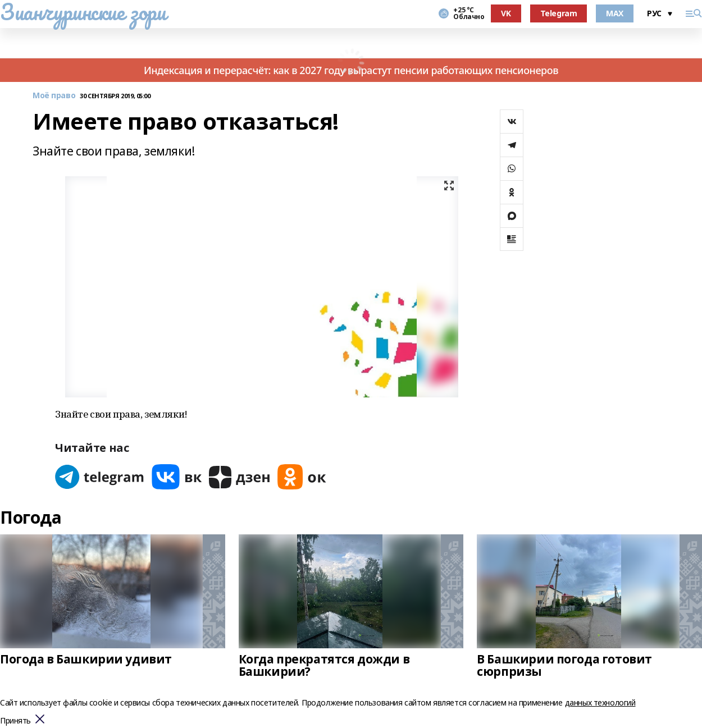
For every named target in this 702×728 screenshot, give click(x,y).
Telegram (559, 13)
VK (506, 13)
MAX (615, 13)
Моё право (54, 96)
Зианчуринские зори (83, 12)
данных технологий (600, 702)
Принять (15, 721)
